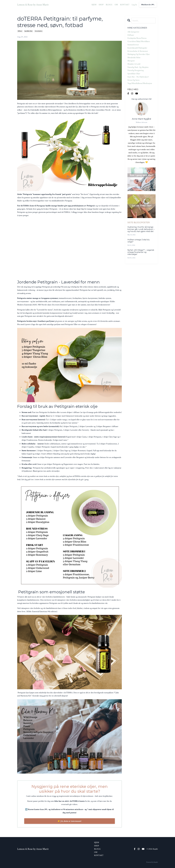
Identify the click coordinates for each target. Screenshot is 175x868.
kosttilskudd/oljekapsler (137, 48)
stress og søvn (39, 31)
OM (116, 5)
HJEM (94, 5)
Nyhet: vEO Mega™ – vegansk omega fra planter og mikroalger (141, 252)
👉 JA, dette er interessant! (70, 821)
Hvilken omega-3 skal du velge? (139, 241)
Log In (134, 5)
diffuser (20, 31)
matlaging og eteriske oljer (139, 54)
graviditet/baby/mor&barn (139, 41)
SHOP (101, 5)
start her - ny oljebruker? (138, 77)
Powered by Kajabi (152, 862)
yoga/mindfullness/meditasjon (140, 83)
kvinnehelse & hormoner (138, 51)
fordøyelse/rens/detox (137, 38)
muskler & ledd (134, 64)
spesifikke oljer (29, 31)
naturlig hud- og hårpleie (138, 67)
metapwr (131, 61)
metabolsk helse (134, 57)
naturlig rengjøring (136, 70)
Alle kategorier (133, 32)
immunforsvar (133, 45)
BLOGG (109, 5)
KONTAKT (125, 5)
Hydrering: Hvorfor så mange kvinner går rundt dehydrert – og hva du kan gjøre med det (141, 229)
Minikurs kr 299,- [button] (148, 5)
